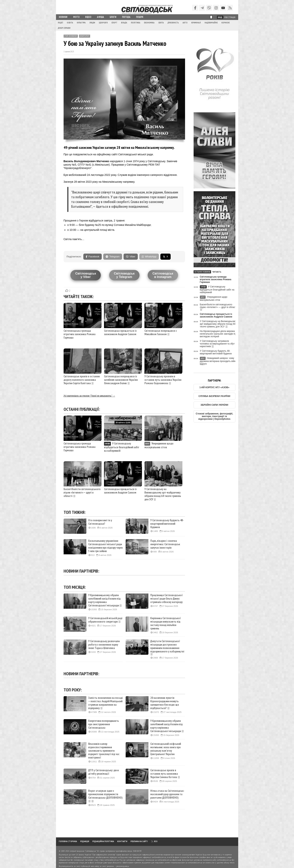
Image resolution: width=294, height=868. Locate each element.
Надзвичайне (211, 23)
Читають (217, 272)
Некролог (85, 36)
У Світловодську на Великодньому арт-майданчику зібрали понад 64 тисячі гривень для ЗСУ (163, 494)
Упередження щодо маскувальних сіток (159, 445)
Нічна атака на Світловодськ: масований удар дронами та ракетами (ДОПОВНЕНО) (167, 794)
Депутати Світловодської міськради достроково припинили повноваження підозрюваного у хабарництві (167, 647)
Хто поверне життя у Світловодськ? (100, 522)
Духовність (173, 23)
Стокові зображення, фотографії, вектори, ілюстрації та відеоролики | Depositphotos (214, 416)
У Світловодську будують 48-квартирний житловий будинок (167, 524)
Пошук (140, 17)
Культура (81, 23)
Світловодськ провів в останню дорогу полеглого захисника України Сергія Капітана (82, 380)
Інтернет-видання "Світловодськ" (83, 851)
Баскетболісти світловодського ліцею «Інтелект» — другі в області (82, 492)
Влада (124, 23)
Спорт (114, 23)
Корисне (226, 23)
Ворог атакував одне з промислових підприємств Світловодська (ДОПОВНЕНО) (105, 796)
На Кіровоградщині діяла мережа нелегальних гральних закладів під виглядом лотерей (218, 334)
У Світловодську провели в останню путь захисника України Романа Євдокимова (163, 380)
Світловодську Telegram (124, 275)
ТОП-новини (71, 36)
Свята (161, 23)
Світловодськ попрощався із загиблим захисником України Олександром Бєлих (121, 380)
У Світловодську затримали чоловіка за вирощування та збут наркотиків (217, 344)
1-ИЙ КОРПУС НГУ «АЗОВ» (214, 387)
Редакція (85, 841)
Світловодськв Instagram (163, 275)
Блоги (113, 17)
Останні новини (202, 272)
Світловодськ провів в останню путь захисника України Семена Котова (165, 774)
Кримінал (196, 23)
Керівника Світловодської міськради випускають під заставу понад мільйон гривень (166, 623)
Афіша (100, 17)
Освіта (70, 23)
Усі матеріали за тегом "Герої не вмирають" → (89, 396)
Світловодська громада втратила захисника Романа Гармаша (80, 334)
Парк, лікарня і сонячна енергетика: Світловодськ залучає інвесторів (165, 544)
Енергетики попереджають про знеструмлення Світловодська (104, 724)
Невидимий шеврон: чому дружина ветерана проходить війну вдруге (218, 361)
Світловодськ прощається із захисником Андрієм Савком (120, 332)
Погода (126, 17)
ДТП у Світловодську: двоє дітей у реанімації (104, 772)
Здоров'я (103, 23)
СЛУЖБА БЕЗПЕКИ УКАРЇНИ (214, 396)
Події (60, 23)
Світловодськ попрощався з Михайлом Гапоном (160, 332)
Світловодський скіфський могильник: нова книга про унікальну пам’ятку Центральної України (166, 749)
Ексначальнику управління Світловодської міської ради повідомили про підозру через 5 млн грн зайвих (105, 546)
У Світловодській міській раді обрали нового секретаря (105, 620)
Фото (76, 17)
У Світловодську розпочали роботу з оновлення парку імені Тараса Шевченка (104, 645)
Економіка (149, 23)
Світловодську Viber (86, 275)
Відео (88, 17)
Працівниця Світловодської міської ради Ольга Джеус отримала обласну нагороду (166, 599)
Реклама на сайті (139, 841)
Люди (92, 23)
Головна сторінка (68, 841)
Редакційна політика (103, 841)
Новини (63, 17)
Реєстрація (230, 17)
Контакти (122, 841)
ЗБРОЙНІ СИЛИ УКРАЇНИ (214, 405)
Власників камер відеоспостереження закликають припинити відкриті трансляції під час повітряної (104, 751)
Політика (136, 23)
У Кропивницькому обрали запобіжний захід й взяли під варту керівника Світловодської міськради (105, 600)
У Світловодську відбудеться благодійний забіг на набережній (122, 447)
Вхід (220, 17)
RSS (154, 841)
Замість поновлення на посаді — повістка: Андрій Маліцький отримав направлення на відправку (106, 703)
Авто (185, 23)
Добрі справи (64, 28)
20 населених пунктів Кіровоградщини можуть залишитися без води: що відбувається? (165, 703)
